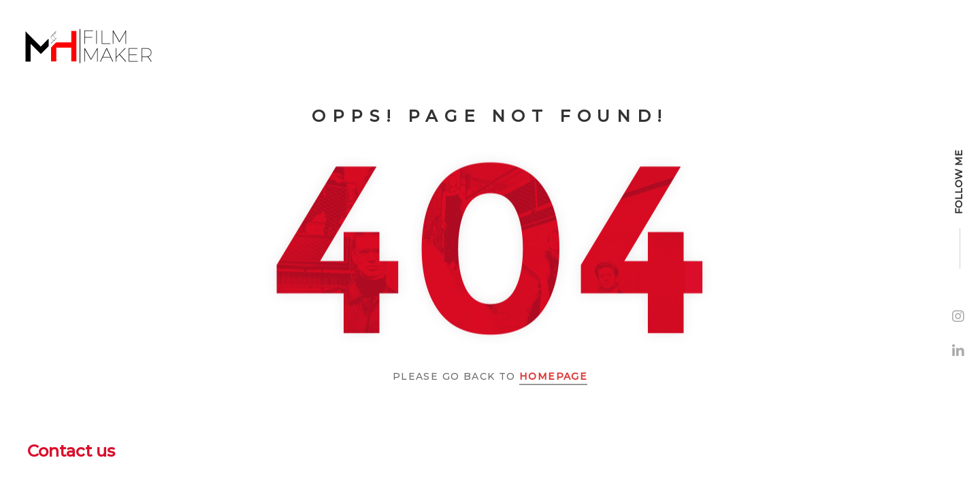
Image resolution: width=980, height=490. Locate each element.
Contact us (71, 451)
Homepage (553, 376)
